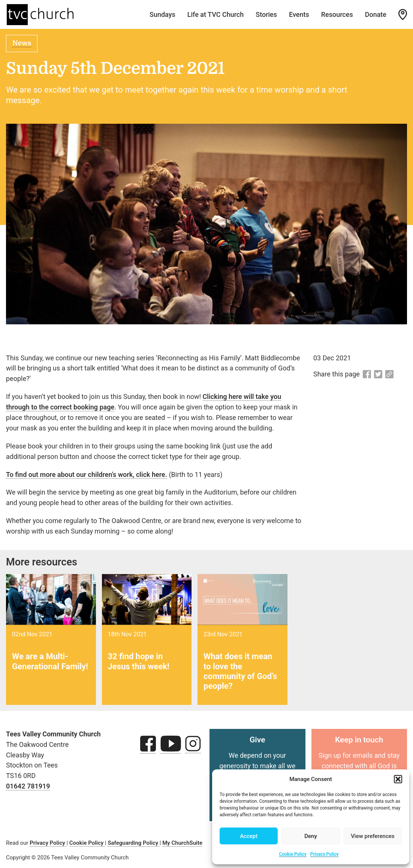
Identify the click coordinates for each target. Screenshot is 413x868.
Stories (266, 14)
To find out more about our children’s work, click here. (87, 474)
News (22, 43)
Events (299, 14)
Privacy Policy (325, 854)
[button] (398, 779)
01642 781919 (28, 786)
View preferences (373, 836)
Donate (376, 14)
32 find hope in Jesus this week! (139, 661)
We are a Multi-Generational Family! (50, 661)
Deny (311, 836)
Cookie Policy (293, 854)
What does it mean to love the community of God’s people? (240, 671)
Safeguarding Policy (133, 843)
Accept (249, 836)
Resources (337, 14)
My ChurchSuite (182, 843)
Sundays (162, 14)
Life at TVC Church (216, 14)
